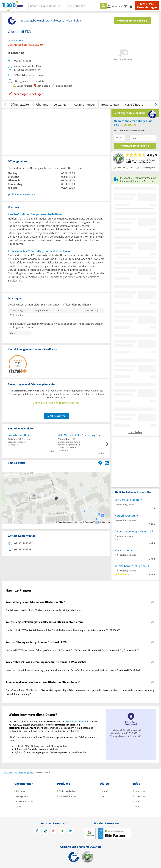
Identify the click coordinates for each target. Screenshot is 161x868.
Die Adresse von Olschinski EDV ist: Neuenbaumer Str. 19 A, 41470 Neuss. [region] (44, 610)
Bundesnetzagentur (76, 721)
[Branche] (48, 6)
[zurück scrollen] (5, 104)
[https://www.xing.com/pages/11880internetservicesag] (62, 831)
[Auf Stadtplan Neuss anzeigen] (107, 463)
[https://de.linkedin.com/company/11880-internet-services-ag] (71, 831)
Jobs (18, 807)
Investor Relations (25, 801)
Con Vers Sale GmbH (127, 500)
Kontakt (105, 791)
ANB (137, 807)
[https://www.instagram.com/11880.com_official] (54, 831)
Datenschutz (141, 796)
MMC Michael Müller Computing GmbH (80, 435)
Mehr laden (135, 432)
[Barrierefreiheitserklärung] (127, 6)
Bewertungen (110, 104)
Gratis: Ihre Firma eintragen (147, 6)
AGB (137, 801)
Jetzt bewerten (56, 416)
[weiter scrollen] (156, 104)
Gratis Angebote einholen (132, 21)
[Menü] (132, 6)
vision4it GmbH (17, 435)
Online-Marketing (67, 791)
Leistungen (61, 104)
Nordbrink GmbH (125, 516)
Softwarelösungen (67, 796)
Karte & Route (134, 104)
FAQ (104, 796)
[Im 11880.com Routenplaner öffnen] (100, 462)
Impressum (140, 791)
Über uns (42, 104)
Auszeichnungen (85, 104)
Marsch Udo (122, 550)
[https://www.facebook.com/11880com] (37, 831)
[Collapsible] (153, 602)
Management (22, 796)
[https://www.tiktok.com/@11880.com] (45, 831)
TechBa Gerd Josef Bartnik (130, 566)
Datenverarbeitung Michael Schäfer (135, 531)
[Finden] (103, 6)
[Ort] (84, 6)
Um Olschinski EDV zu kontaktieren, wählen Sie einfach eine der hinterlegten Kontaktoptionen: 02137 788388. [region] (63, 630)
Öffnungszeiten (21, 104)
